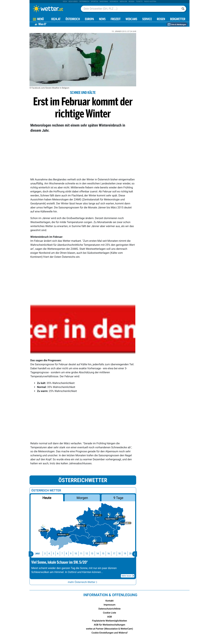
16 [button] (102, 554)
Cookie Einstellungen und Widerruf (109, 633)
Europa (89, 19)
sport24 (94, 2)
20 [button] (123, 554)
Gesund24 (114, 2)
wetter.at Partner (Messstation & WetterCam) (109, 629)
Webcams (131, 19)
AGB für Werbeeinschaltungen (109, 625)
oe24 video (73, 2)
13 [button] (85, 554)
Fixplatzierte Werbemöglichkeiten (109, 621)
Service (147, 19)
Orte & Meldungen (177, 25)
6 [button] (51, 554)
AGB (109, 617)
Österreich (84, 2)
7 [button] (55, 554)
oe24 (65, 2)
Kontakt (110, 601)
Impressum (110, 605)
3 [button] (38, 554)
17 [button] (107, 554)
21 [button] (129, 554)
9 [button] (64, 554)
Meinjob (123, 2)
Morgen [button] (82, 498)
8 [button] (60, 554)
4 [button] (42, 554)
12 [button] (80, 554)
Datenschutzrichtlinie (110, 609)
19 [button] (118, 554)
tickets (139, 2)
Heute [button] (47, 498)
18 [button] (112, 554)
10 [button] (69, 554)
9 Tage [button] (118, 498)
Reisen (131, 2)
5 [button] (47, 554)
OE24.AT (56, 19)
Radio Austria (150, 2)
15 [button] (96, 554)
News (102, 19)
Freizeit (116, 19)
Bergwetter (178, 19)
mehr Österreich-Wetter (83, 582)
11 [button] (74, 554)
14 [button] (91, 554)
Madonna (104, 2)
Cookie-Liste (110, 613)
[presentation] (31, 554)
